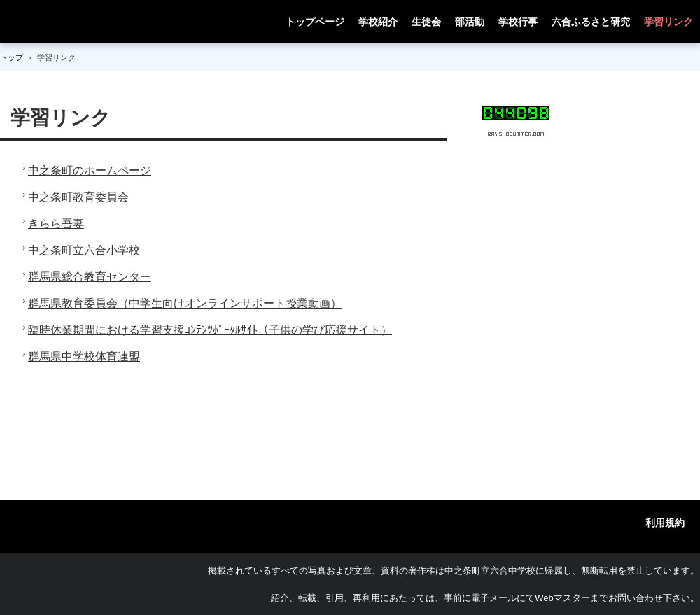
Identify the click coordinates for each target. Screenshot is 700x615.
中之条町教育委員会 (78, 197)
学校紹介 (378, 22)
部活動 (470, 22)
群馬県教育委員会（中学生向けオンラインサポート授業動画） (185, 303)
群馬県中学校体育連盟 (84, 356)
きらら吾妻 (56, 224)
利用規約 (665, 523)
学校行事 (518, 22)
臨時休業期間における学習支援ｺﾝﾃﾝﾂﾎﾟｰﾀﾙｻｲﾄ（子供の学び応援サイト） (210, 330)
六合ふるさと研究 (591, 22)
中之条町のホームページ (90, 170)
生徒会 (426, 22)
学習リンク (668, 22)
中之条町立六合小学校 (84, 250)
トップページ (315, 22)
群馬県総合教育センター (90, 277)
